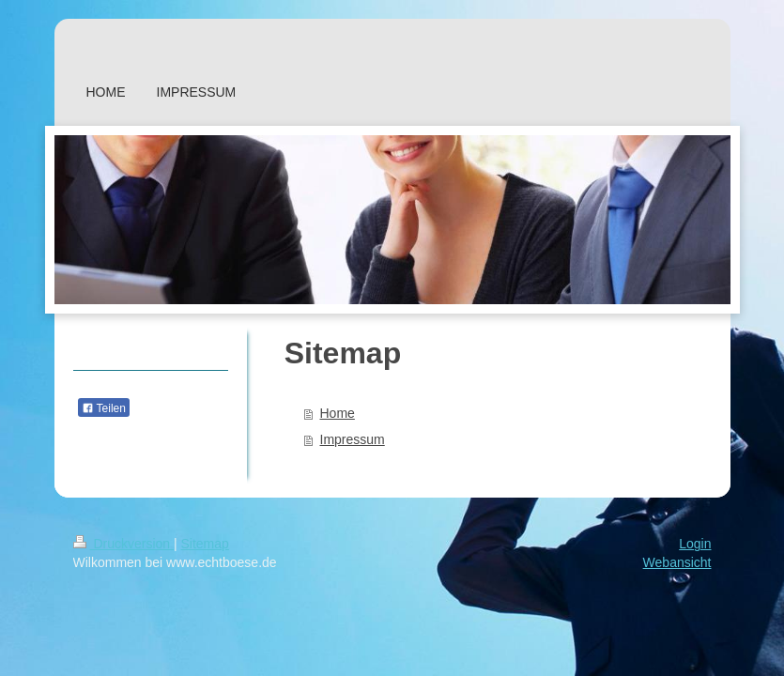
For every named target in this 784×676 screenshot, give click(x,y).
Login (695, 544)
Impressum (353, 439)
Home (338, 413)
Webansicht (677, 562)
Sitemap (205, 544)
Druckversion (123, 544)
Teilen (104, 408)
